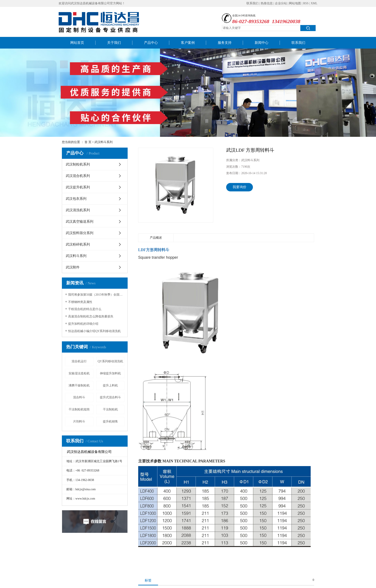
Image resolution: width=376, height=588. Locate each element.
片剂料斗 (79, 422)
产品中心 (151, 43)
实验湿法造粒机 (79, 373)
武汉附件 (73, 267)
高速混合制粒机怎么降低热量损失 (91, 316)
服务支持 (225, 43)
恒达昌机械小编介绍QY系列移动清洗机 (94, 331)
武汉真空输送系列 (80, 221)
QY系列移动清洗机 (110, 361)
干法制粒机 (110, 409)
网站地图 (295, 3)
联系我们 (252, 3)
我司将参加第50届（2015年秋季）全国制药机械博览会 (96, 295)
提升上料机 (110, 385)
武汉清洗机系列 (78, 210)
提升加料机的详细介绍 (83, 324)
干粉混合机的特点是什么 (85, 309)
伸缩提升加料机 (110, 373)
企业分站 (281, 3)
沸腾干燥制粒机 (79, 385)
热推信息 (267, 3)
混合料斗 (79, 397)
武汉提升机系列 (78, 187)
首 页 (88, 142)
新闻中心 (262, 43)
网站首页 (77, 43)
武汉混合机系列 (78, 176)
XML (314, 3)
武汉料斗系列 (103, 142)
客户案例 (188, 43)
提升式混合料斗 (110, 397)
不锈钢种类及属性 (80, 302)
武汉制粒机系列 (78, 164)
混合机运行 (79, 361)
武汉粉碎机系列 (78, 244)
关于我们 (114, 43)
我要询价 (240, 187)
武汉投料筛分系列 (80, 233)
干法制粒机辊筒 (79, 409)
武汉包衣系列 (76, 199)
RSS (306, 3)
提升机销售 (110, 422)
